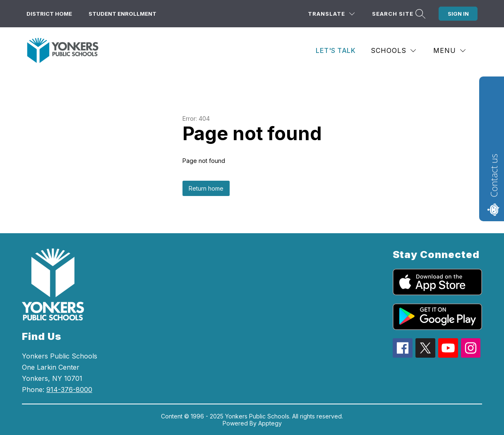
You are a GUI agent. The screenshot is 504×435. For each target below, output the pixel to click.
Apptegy (270, 423)
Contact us (494, 176)
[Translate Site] (331, 14)
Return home (206, 188)
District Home (49, 14)
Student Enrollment (122, 14)
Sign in (458, 14)
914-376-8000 (69, 390)
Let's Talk (336, 50)
